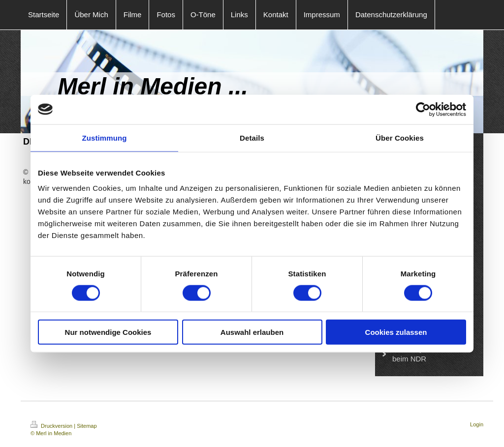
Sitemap (87, 426)
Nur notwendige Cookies (108, 332)
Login (477, 424)
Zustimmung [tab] (105, 137)
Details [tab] (252, 137)
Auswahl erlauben (252, 332)
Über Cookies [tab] (400, 137)
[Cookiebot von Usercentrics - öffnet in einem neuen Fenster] (423, 109)
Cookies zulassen (396, 332)
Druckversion (52, 426)
